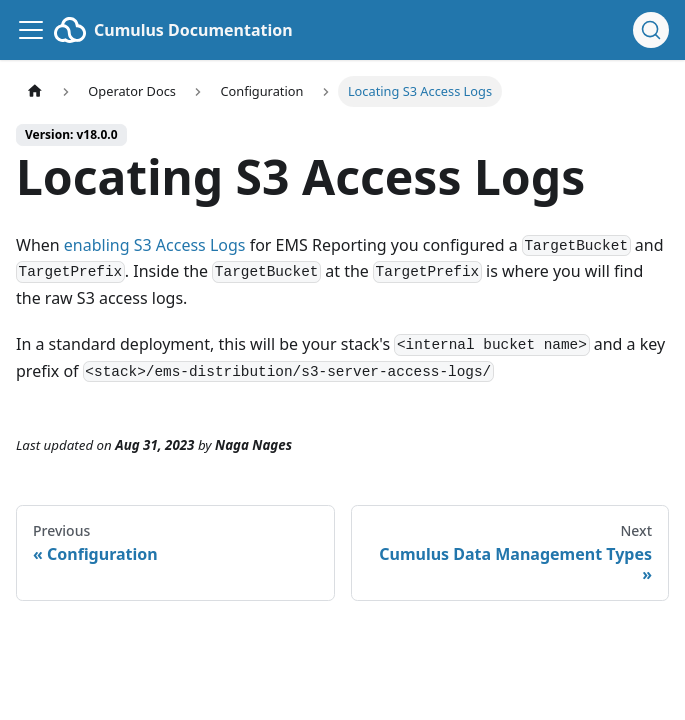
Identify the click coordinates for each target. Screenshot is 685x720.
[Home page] (35, 91)
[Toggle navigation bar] (31, 30)
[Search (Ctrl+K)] (651, 30)
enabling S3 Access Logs (155, 245)
